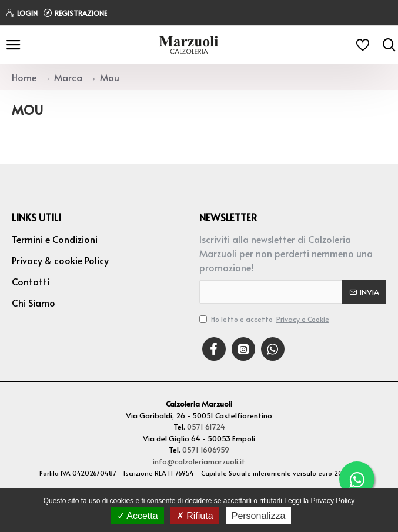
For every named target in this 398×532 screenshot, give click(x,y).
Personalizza (259, 516)
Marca (68, 77)
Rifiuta (195, 516)
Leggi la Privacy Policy (319, 501)
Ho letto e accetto (265, 319)
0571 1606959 (206, 450)
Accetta (138, 516)
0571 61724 (206, 427)
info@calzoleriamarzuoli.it (199, 461)
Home (24, 77)
